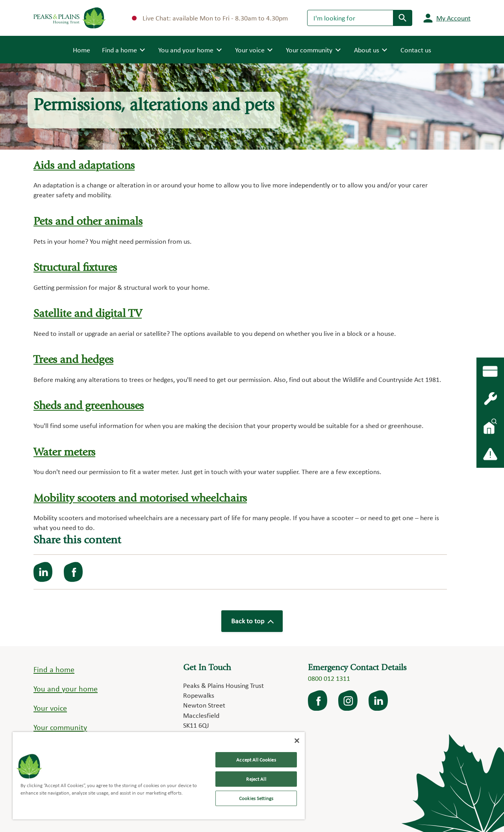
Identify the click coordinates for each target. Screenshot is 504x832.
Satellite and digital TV (89, 314)
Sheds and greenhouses (89, 405)
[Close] (297, 741)
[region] (159, 776)
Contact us (416, 50)
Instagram (348, 698)
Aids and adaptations (85, 166)
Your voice (50, 705)
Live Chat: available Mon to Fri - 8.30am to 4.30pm (210, 18)
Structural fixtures (76, 268)
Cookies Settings (256, 798)
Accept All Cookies (256, 760)
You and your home (66, 686)
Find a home (54, 667)
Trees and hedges (74, 359)
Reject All (256, 779)
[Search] (350, 18)
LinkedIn (379, 698)
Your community (60, 725)
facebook (318, 698)
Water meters (65, 451)
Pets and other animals (89, 222)
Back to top (252, 619)
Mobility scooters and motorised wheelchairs (143, 497)
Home (82, 49)
